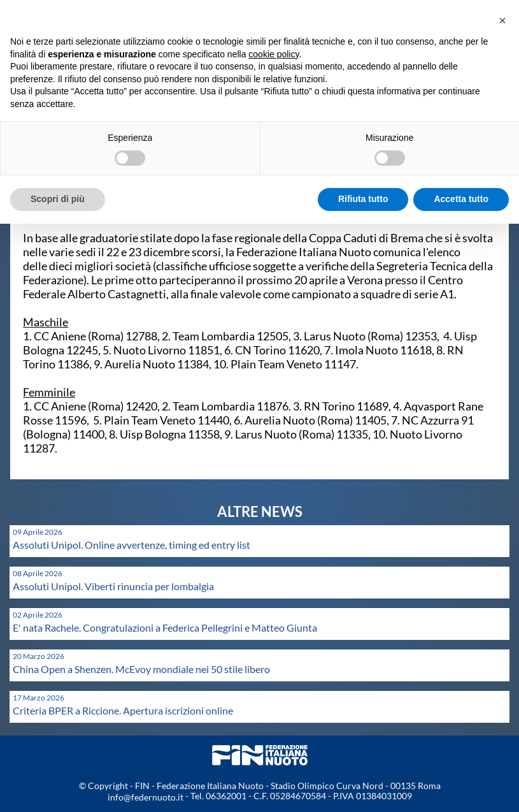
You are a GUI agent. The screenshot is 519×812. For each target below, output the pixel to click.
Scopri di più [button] (58, 199)
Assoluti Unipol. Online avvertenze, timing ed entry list (132, 545)
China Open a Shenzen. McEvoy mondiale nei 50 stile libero (141, 669)
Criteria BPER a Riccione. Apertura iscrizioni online (123, 710)
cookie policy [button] (274, 54)
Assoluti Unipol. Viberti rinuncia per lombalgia (113, 586)
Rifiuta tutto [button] (363, 199)
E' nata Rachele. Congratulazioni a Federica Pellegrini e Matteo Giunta (165, 627)
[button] (502, 20)
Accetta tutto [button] (461, 199)
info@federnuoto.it (146, 797)
